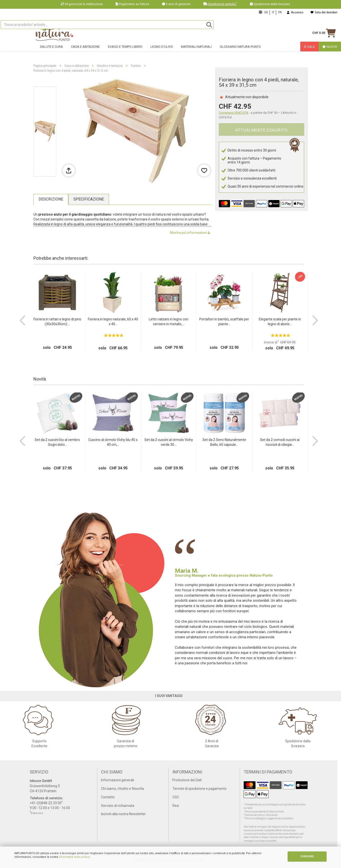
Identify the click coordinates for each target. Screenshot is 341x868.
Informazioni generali (117, 780)
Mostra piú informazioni (190, 233)
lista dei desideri (324, 12)
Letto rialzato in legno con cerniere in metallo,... (169, 322)
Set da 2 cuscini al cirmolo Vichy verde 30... (169, 442)
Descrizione (51, 199)
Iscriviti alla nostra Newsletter (123, 814)
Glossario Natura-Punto (240, 50)
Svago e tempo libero (125, 50)
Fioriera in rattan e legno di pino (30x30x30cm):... (57, 322)
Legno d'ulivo (162, 50)
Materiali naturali (196, 50)
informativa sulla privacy (74, 857)
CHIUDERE (307, 856)
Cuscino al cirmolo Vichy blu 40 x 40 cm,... (113, 442)
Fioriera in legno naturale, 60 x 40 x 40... (113, 322)
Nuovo (330, 50)
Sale (309, 50)
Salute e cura (51, 50)
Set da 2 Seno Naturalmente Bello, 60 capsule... (224, 442)
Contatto (108, 797)
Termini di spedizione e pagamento (200, 789)
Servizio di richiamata (118, 806)
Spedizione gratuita (222, 4)
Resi (176, 806)
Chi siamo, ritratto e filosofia (122, 789)
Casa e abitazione (85, 50)
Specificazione (89, 199)
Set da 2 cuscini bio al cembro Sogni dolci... (57, 442)
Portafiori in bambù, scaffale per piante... (224, 322)
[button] (22, 321)
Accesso (295, 12)
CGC (176, 797)
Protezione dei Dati (187, 780)
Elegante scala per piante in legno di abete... (280, 322)
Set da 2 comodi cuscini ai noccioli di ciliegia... (280, 442)
